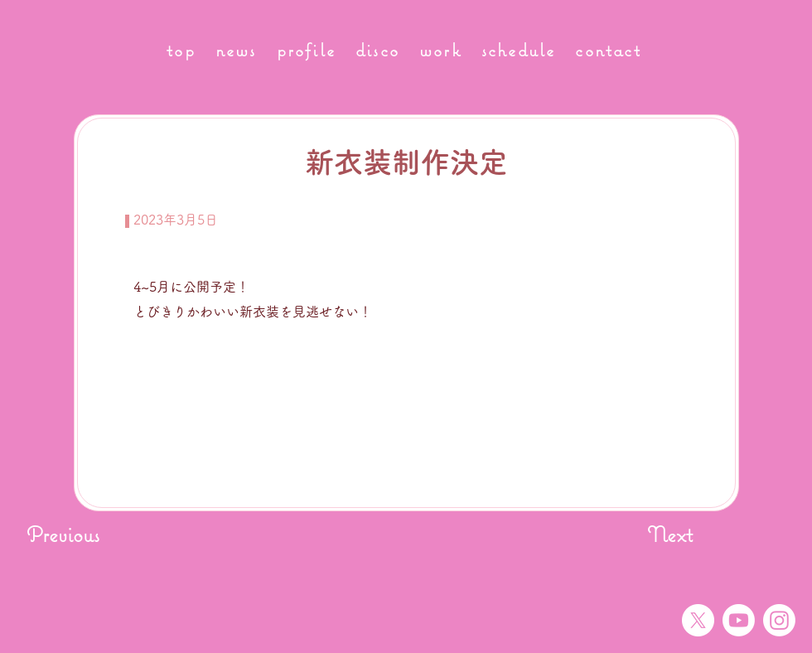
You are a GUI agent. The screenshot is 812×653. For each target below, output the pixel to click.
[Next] (651, 534)
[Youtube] (739, 620)
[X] (698, 620)
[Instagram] (779, 620)
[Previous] (81, 534)
